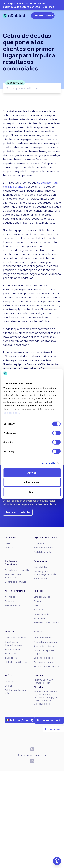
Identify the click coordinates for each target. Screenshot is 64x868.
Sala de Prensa (12, 605)
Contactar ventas (43, 16)
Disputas (9, 681)
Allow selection (32, 482)
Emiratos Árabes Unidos (46, 623)
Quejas (8, 686)
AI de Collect (40, 579)
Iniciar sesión (53, 729)
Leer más (49, 7)
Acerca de (10, 597)
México (37, 605)
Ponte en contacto (18, 512)
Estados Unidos (42, 597)
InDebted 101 (12, 658)
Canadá (38, 601)
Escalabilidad (41, 567)
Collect (9, 543)
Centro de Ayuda (42, 638)
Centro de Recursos (15, 638)
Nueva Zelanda (42, 614)
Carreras (9, 601)
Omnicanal (39, 543)
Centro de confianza (16, 582)
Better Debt (11, 654)
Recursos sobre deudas (46, 666)
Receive (9, 548)
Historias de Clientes (16, 662)
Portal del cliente (43, 552)
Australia (38, 610)
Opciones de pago (43, 658)
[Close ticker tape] (60, 5)
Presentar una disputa (45, 642)
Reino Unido (40, 618)
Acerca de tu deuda (44, 646)
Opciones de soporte (45, 662)
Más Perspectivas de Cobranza (23, 88)
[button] (57, 861)
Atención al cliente (44, 548)
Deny (32, 492)
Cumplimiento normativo (18, 570)
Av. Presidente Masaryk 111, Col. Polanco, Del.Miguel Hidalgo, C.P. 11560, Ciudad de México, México (46, 698)
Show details (48, 463)
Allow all (32, 473)
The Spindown (12, 649)
